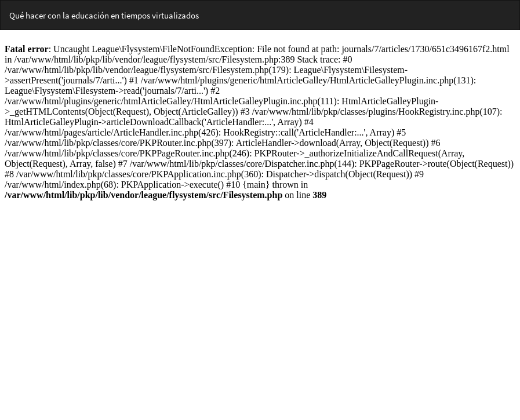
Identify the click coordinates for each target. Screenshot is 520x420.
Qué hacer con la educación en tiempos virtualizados (104, 15)
